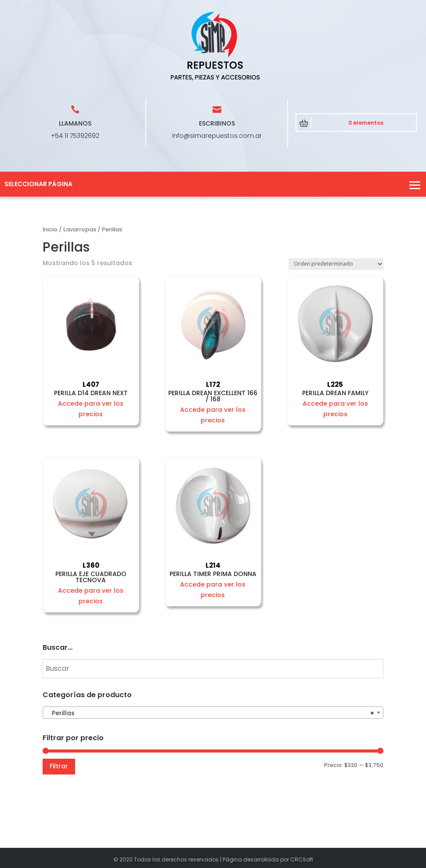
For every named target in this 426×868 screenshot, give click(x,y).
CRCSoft (302, 859)
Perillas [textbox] (210, 713)
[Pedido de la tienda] (336, 264)
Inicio (50, 229)
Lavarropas (80, 229)
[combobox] (213, 713)
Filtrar (59, 766)
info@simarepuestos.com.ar (217, 136)
